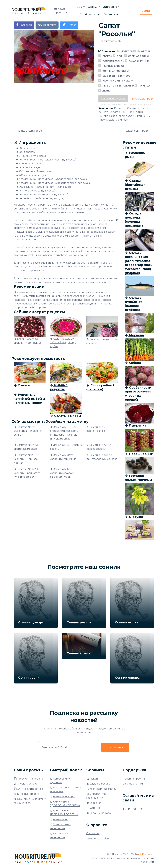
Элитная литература (28, 789)
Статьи (93, 7)
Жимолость (60, 820)
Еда (80, 7)
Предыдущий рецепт (31, 131)
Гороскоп (94, 803)
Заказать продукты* (113, 99)
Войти (146, 11)
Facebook (24, 25)
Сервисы (109, 15)
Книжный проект (26, 794)
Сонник (93, 808)
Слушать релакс (26, 784)
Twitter (69, 25)
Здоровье (110, 7)
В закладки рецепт (144, 99)
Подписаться (115, 747)
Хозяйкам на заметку (101, 789)
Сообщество (89, 15)
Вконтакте (47, 25)
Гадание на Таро (99, 813)
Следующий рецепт (139, 131)
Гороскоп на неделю (29, 779)
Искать (92, 779)
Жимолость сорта (64, 797)
